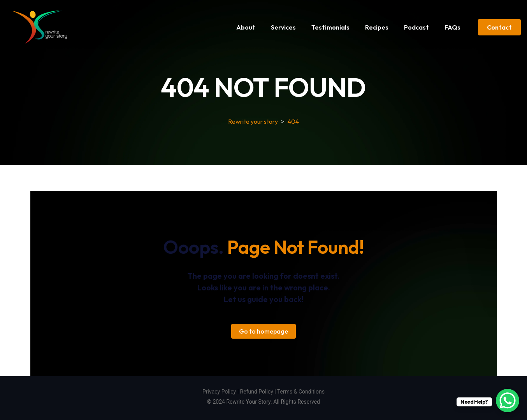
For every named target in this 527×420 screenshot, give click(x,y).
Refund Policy (257, 392)
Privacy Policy (219, 392)
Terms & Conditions (301, 392)
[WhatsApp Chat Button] (508, 401)
